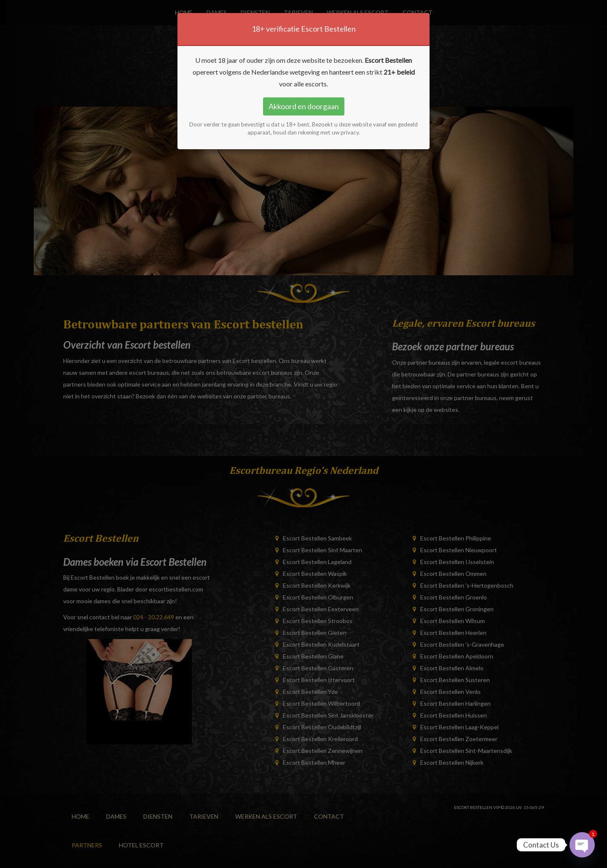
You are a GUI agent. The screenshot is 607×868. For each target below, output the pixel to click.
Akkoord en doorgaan (304, 106)
